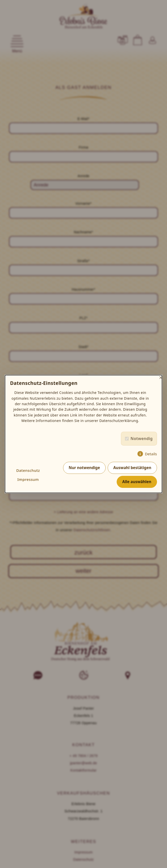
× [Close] (161, 377)
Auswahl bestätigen (132, 468)
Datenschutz (28, 470)
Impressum (28, 479)
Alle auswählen (137, 482)
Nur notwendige (84, 468)
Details (151, 454)
